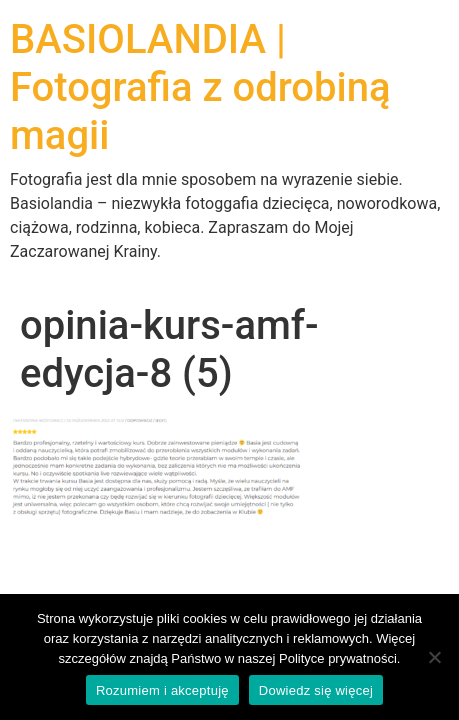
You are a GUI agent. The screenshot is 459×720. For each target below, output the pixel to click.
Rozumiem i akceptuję (162, 690)
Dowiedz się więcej (316, 690)
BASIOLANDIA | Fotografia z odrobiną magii (200, 87)
